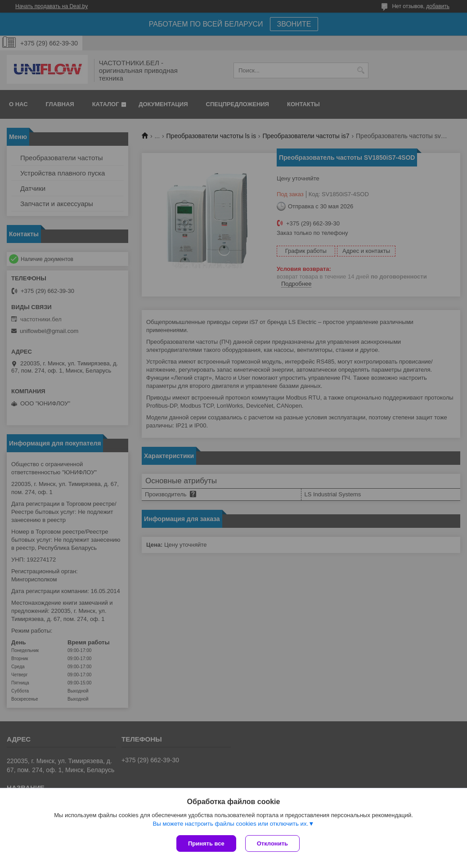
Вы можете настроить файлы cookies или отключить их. (230, 824)
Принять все (206, 843)
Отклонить (272, 843)
